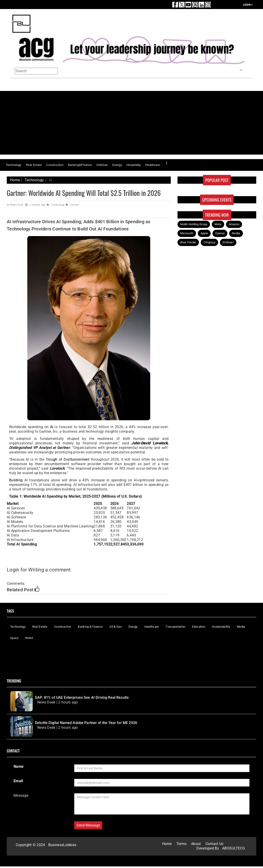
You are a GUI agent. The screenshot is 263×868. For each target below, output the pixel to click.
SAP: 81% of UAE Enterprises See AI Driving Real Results (82, 697)
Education (199, 627)
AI (52, 427)
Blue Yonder (188, 242)
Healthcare (153, 165)
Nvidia (236, 233)
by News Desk (15, 205)
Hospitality (134, 165)
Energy (117, 165)
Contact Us (215, 844)
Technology (14, 165)
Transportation (175, 627)
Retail (29, 638)
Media (241, 627)
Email (18, 781)
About (196, 844)
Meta (218, 224)
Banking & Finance (90, 627)
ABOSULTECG (234, 848)
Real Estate (34, 165)
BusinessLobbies (62, 845)
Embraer (228, 242)
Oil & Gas (116, 627)
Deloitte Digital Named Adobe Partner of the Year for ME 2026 (86, 723)
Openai (220, 233)
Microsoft (187, 233)
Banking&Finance (80, 165)
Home (15, 180)
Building (16, 480)
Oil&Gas (102, 165)
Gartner (73, 205)
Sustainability (221, 627)
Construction (55, 165)
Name (18, 767)
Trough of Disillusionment (68, 459)
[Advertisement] (133, 123)
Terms (181, 844)
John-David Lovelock (148, 443)
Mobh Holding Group (194, 224)
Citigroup (209, 242)
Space (14, 638)
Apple (204, 233)
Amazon (234, 224)
